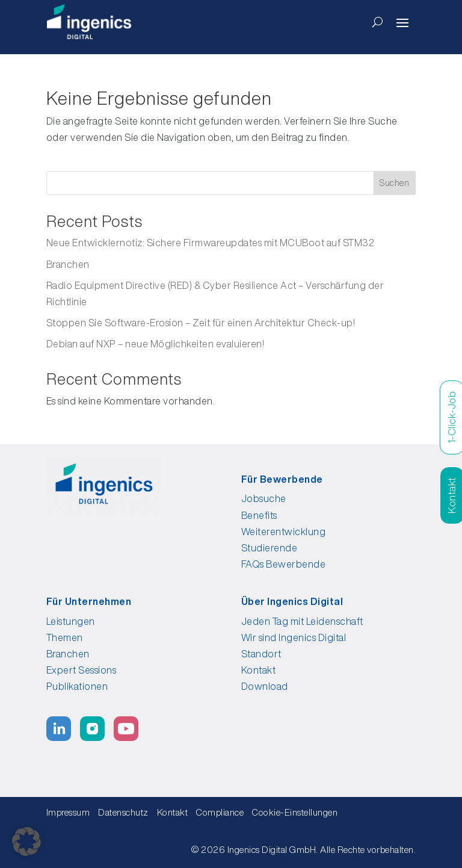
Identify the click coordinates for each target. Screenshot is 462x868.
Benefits (259, 515)
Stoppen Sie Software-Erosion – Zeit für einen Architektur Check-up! (201, 323)
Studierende (269, 548)
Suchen (394, 183)
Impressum (68, 812)
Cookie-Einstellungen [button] (295, 812)
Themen (65, 637)
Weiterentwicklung (284, 532)
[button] (26, 842)
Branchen (68, 264)
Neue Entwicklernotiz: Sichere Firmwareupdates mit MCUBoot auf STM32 (211, 243)
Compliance (223, 812)
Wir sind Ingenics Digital (294, 637)
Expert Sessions (82, 670)
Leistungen (71, 621)
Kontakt (259, 670)
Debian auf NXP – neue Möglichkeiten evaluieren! (156, 344)
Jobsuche (264, 498)
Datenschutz (123, 812)
